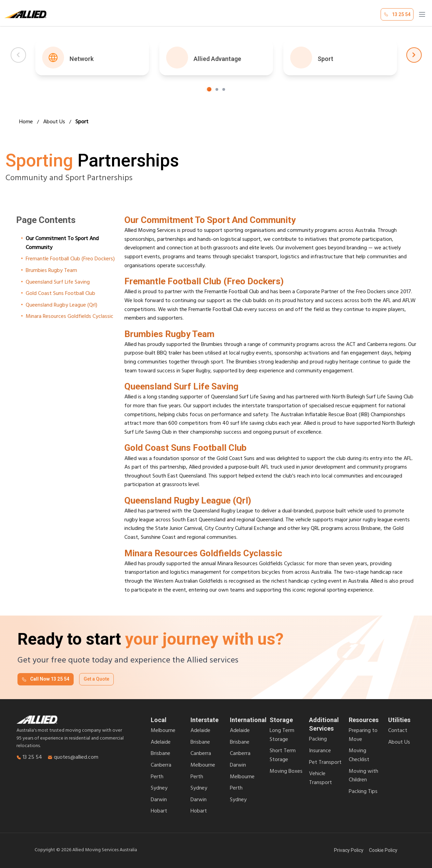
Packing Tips (363, 792)
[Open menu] (422, 14)
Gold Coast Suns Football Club (58, 294)
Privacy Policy (349, 850)
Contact (398, 731)
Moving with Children (363, 776)
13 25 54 (29, 758)
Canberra (161, 766)
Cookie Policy (383, 850)
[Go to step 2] (217, 89)
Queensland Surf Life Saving (55, 283)
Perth (157, 778)
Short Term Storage (283, 756)
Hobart (159, 812)
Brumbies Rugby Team (49, 271)
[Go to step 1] (209, 89)
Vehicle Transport (320, 779)
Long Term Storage (282, 736)
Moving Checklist (359, 756)
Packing (318, 740)
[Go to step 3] (224, 89)
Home (26, 123)
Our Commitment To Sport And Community (60, 244)
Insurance (320, 752)
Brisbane (161, 754)
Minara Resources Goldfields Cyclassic (67, 317)
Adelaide (161, 743)
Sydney (159, 789)
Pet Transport (325, 763)
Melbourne (163, 731)
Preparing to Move (363, 736)
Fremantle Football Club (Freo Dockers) (68, 260)
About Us (54, 123)
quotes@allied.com (73, 758)
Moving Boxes (286, 772)
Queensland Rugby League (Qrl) (59, 306)
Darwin (159, 801)
